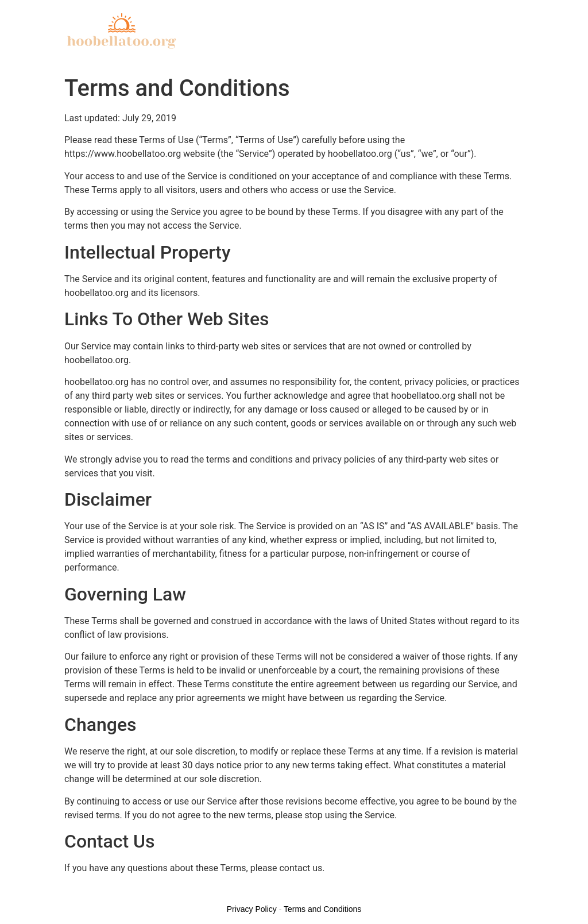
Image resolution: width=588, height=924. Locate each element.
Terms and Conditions (322, 909)
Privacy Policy (252, 909)
